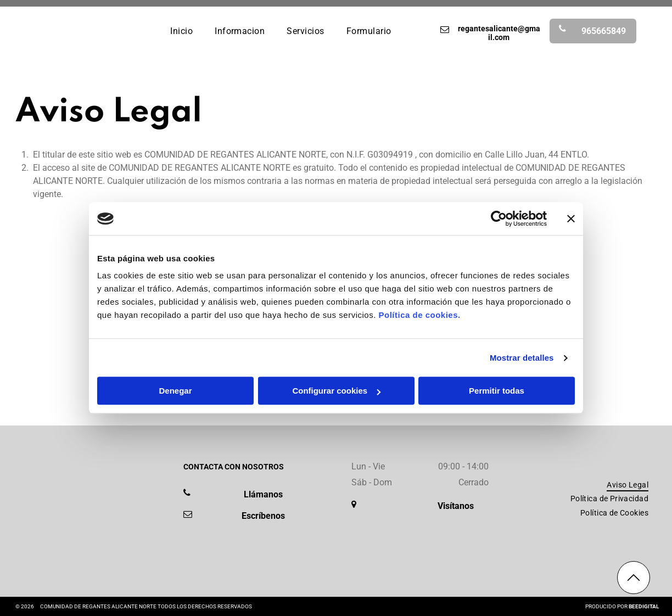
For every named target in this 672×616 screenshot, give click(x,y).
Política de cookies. (419, 315)
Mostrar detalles (522, 358)
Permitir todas (497, 391)
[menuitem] (181, 30)
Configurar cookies (336, 391)
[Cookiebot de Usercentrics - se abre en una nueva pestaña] (499, 219)
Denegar (175, 391)
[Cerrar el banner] (571, 219)
